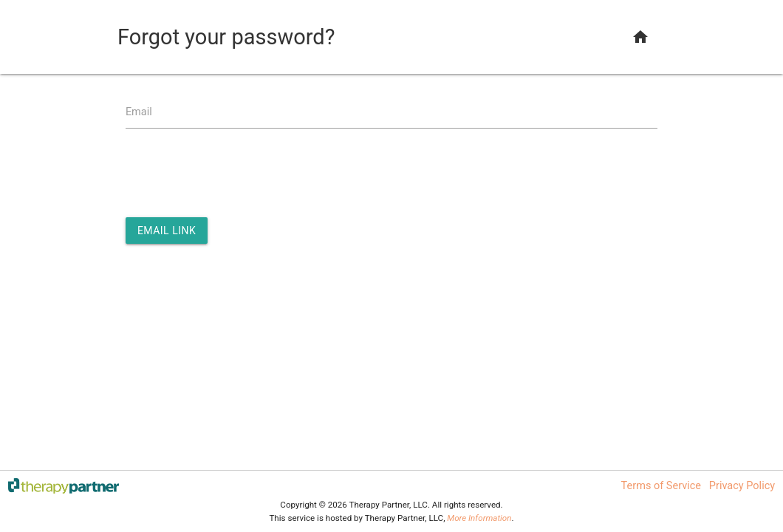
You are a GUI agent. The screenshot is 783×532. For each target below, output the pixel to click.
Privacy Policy (742, 486)
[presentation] (238, 174)
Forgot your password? (226, 37)
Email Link (167, 231)
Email (139, 112)
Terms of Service (661, 486)
